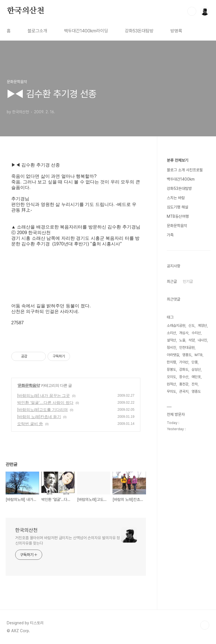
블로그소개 (37, 31)
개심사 (184, 333)
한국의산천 (26, 11)
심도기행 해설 (177, 207)
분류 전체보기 (177, 160)
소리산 (171, 333)
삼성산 (196, 369)
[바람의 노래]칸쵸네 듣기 (39, 417)
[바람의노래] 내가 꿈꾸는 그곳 (43, 396)
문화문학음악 (29, 385)
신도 (192, 326)
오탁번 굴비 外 (30, 424)
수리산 (196, 333)
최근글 (172, 281)
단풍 (195, 362)
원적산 (171, 384)
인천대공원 (187, 347)
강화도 (184, 369)
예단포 (196, 377)
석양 (192, 340)
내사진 (202, 340)
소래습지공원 (176, 326)
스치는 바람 (176, 198)
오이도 (171, 377)
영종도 (196, 391)
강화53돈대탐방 (139, 31)
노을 (182, 340)
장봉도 (171, 369)
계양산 (202, 326)
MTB (199, 355)
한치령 (171, 362)
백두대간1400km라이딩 (86, 31)
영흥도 (187, 355)
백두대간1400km (181, 179)
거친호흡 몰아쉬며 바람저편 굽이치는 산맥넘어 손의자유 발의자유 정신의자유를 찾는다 (67, 540)
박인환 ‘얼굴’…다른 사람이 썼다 (45, 403)
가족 (170, 235)
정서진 (171, 347)
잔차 (195, 384)
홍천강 (184, 384)
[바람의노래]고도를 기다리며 (42, 410)
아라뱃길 (173, 355)
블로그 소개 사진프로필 (185, 170)
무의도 (171, 391)
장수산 (184, 377)
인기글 (188, 281)
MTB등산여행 (178, 216)
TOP (205, 625)
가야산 (184, 362)
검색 (192, 11)
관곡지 (184, 391)
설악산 (171, 340)
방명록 (176, 31)
